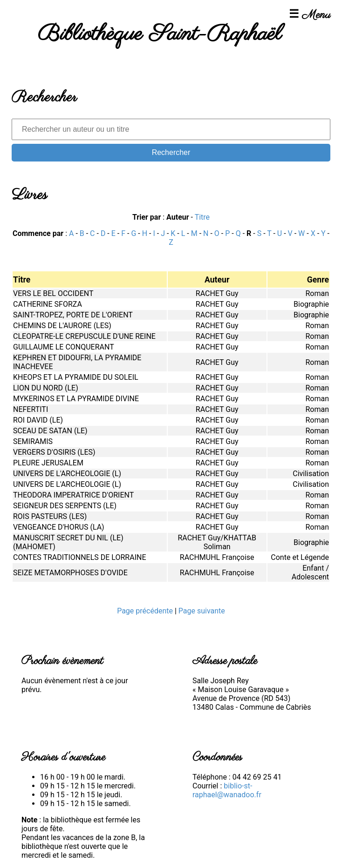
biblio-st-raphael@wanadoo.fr (227, 790)
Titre (202, 217)
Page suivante (202, 611)
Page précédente (146, 611)
